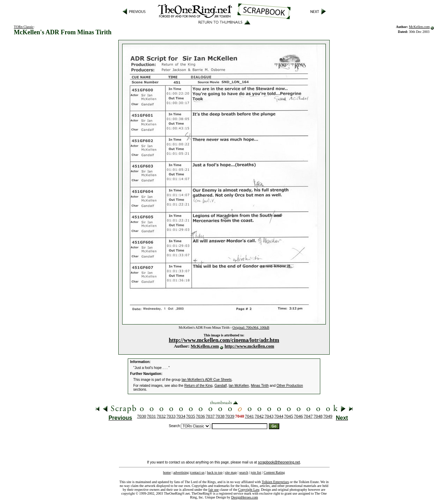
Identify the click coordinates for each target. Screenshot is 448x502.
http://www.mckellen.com (250, 346)
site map (231, 472)
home (167, 472)
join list (256, 472)
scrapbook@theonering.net (279, 462)
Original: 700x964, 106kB (251, 327)
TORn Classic (24, 27)
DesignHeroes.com (245, 497)
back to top (215, 472)
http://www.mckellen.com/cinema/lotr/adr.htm (224, 340)
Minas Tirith (260, 386)
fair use (213, 490)
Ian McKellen (239, 386)
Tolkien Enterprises (275, 482)
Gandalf (221, 386)
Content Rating (274, 472)
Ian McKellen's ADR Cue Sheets (207, 380)
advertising (181, 472)
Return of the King (199, 386)
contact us (197, 472)
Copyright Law (249, 490)
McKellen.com (419, 27)
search (244, 472)
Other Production (290, 386)
